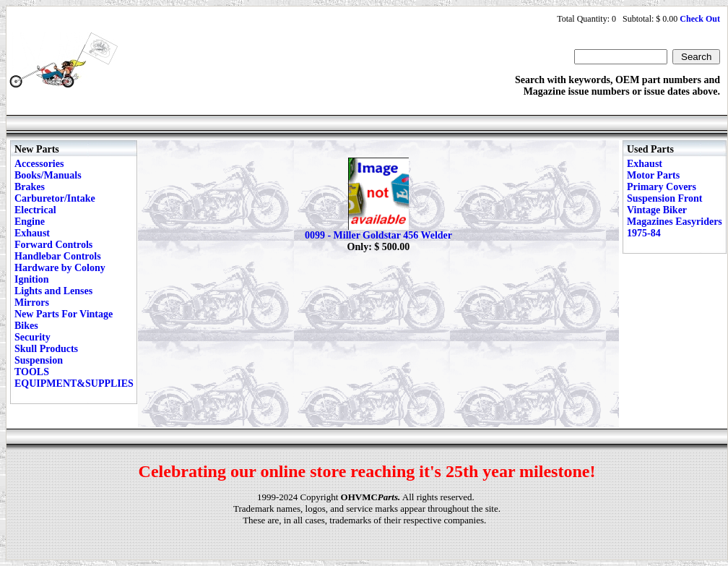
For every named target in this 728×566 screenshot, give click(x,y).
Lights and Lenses (53, 291)
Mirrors (32, 303)
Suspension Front (664, 198)
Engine (30, 222)
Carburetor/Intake (55, 198)
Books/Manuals (48, 175)
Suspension (39, 360)
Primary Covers (662, 187)
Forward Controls (53, 245)
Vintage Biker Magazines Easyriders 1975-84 (675, 222)
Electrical (35, 210)
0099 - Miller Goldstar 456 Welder (378, 235)
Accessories (39, 164)
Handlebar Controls (58, 256)
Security (32, 337)
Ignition (31, 279)
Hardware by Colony (60, 268)
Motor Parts (653, 175)
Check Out (700, 19)
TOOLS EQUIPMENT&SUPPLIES (74, 378)
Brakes (30, 187)
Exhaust (32, 233)
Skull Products (46, 349)
